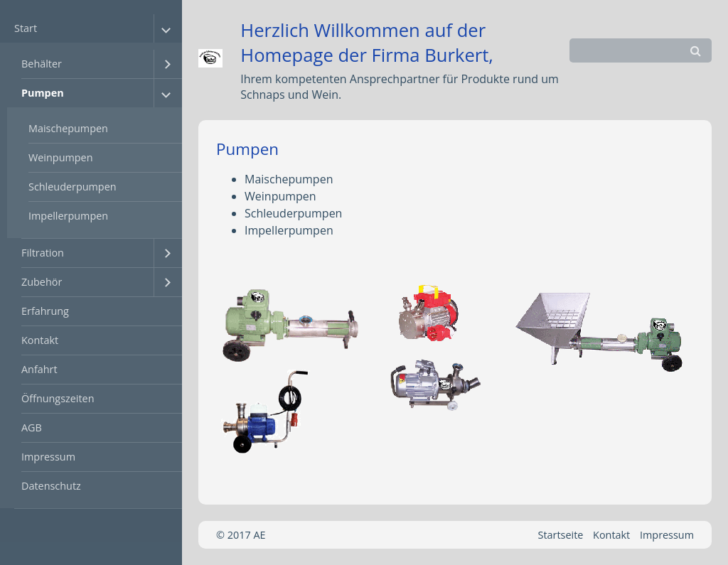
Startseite (561, 535)
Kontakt (40, 340)
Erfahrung (45, 311)
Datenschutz (51, 486)
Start (26, 28)
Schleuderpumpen (73, 187)
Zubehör (42, 282)
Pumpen (43, 93)
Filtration (43, 253)
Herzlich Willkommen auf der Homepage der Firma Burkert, (367, 43)
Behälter (42, 64)
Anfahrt (39, 369)
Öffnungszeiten (58, 398)
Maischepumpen (68, 128)
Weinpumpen (61, 157)
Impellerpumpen (68, 216)
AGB (32, 427)
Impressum (48, 457)
